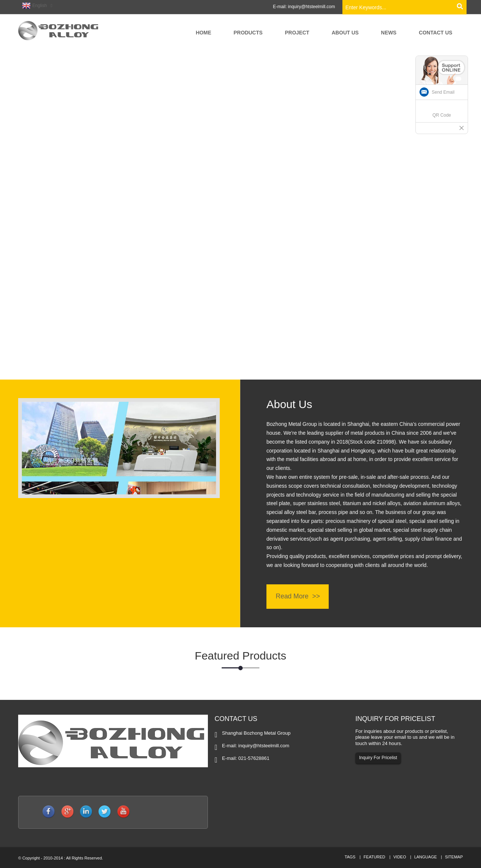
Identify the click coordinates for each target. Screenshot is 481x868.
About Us (289, 404)
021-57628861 (254, 758)
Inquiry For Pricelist (378, 758)
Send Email (443, 92)
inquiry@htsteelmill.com (311, 7)
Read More (292, 597)
